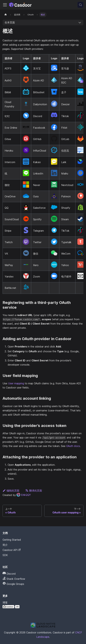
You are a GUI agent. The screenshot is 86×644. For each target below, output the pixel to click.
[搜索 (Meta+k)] (80, 5)
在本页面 (10, 22)
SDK (5, 555)
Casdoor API (12, 550)
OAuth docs (73, 446)
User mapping (16, 383)
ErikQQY (24, 495)
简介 (5, 545)
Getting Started (12, 540)
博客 (5, 603)
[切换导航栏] (5, 5)
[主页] (6, 15)
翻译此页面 (34, 491)
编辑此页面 (11, 491)
